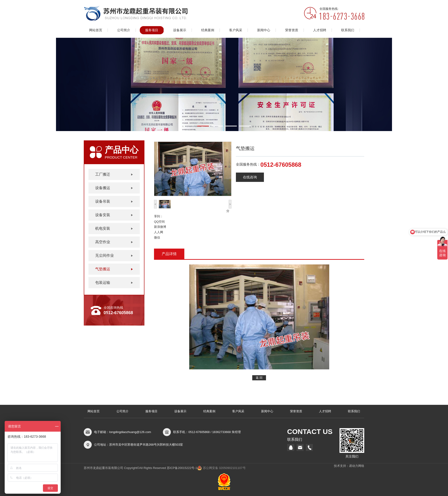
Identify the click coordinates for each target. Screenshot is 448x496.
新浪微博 (160, 227)
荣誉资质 (292, 30)
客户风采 (236, 30)
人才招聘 (320, 30)
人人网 (159, 232)
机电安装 (103, 228)
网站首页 (96, 30)
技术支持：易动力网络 (349, 466)
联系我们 (348, 30)
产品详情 (169, 254)
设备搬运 (103, 188)
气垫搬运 (103, 269)
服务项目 (152, 30)
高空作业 (103, 242)
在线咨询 (250, 177)
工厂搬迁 (103, 174)
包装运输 (103, 283)
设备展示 (180, 30)
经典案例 (208, 30)
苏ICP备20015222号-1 (182, 468)
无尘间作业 (105, 255)
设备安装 (103, 215)
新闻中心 (264, 30)
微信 (157, 238)
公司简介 (124, 30)
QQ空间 (159, 222)
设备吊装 (103, 201)
